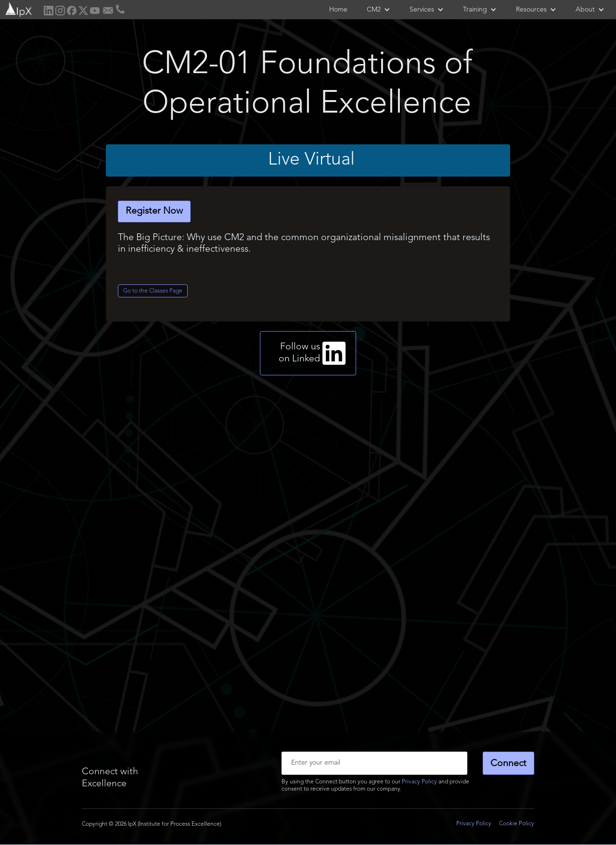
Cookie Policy (517, 824)
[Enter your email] (374, 763)
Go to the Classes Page (153, 291)
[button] (379, 10)
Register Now (154, 211)
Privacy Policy (419, 782)
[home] (18, 8)
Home (338, 10)
